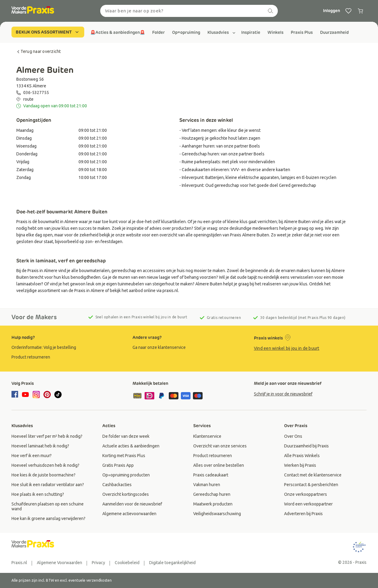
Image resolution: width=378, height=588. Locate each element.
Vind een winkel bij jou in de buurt (287, 348)
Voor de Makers (34, 317)
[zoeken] (271, 11)
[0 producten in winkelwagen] (360, 11)
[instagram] (36, 395)
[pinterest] (47, 395)
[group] (118, 32)
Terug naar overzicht (39, 51)
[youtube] (25, 395)
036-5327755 (36, 93)
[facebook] (16, 395)
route (28, 99)
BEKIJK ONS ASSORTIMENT (48, 32)
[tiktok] (58, 395)
